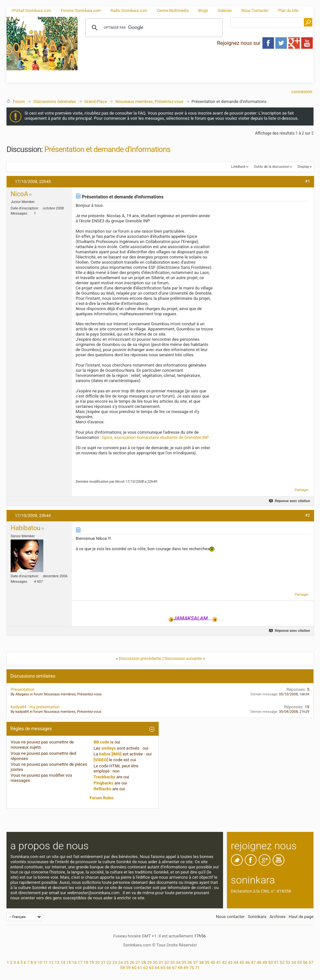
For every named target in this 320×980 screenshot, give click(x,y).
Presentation (23, 689)
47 (253, 962)
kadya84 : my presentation (35, 707)
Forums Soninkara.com (81, 11)
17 (80, 962)
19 (92, 962)
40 (213, 962)
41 (219, 962)
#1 (308, 181)
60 (134, 968)
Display (303, 167)
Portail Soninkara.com (31, 11)
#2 (308, 515)
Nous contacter (230, 917)
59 (128, 968)
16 (75, 962)
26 (132, 962)
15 (69, 962)
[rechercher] (153, 28)
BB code (101, 742)
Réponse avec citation (290, 501)
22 (109, 962)
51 (277, 962)
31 (161, 962)
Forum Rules (102, 798)
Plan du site (288, 11)
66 (169, 968)
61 (140, 968)
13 (57, 962)
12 (51, 962)
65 (163, 968)
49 (265, 962)
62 (146, 968)
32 (167, 962)
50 (271, 962)
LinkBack (238, 167)
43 (230, 962)
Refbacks (103, 789)
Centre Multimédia (173, 11)
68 (180, 968)
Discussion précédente (140, 658)
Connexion (302, 92)
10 (40, 962)
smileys (108, 748)
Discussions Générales (54, 101)
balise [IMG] (110, 754)
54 (294, 962)
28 (144, 962)
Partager (302, 490)
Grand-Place (96, 101)
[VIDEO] (101, 760)
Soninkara (257, 917)
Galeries (225, 11)
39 (207, 962)
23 (115, 962)
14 (63, 962)
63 (151, 968)
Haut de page (301, 917)
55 (299, 962)
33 (172, 962)
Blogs (203, 11)
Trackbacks (105, 777)
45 (242, 962)
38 (202, 962)
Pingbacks (104, 783)
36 (190, 962)
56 (305, 962)
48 (259, 962)
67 (174, 968)
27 (138, 962)
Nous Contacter (255, 11)
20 (97, 962)
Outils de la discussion (272, 167)
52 (282, 962)
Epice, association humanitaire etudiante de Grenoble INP (156, 437)
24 (120, 962)
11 (45, 962)
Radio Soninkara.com (129, 11)
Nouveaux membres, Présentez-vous (149, 101)
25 (126, 962)
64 (157, 968)
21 (103, 962)
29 (149, 962)
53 (288, 962)
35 (184, 962)
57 (311, 962)
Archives (278, 917)
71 (198, 968)
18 (86, 962)
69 (186, 968)
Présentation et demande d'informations (107, 149)
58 (123, 968)
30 (155, 962)
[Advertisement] (147, 62)
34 (178, 962)
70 (192, 968)
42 (224, 962)
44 (236, 962)
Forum (19, 101)
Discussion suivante (183, 658)
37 (196, 962)
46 (247, 962)
